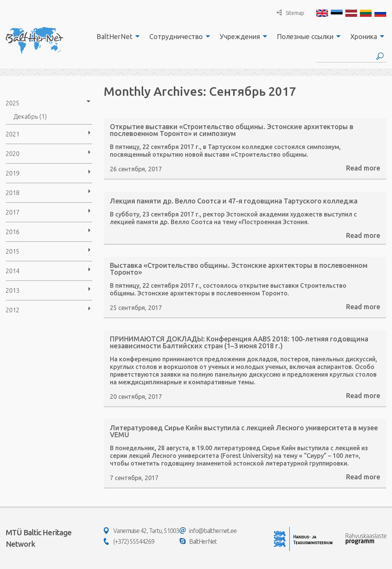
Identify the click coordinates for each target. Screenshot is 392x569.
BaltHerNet (114, 36)
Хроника (364, 36)
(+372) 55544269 (129, 541)
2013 (13, 290)
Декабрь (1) (30, 116)
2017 (13, 212)
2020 (13, 154)
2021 (13, 134)
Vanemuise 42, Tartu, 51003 (141, 531)
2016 (13, 232)
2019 (13, 173)
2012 (13, 310)
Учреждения (240, 36)
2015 (13, 251)
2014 (13, 271)
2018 (13, 193)
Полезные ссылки (305, 36)
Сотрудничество (176, 36)
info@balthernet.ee (208, 531)
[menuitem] (116, 36)
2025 (13, 103)
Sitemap (291, 13)
